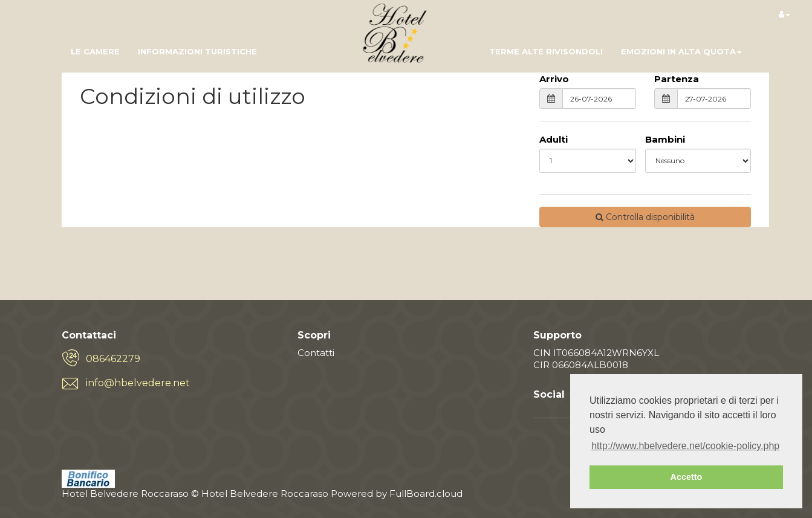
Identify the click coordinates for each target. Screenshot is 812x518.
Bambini (665, 139)
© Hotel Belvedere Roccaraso (260, 494)
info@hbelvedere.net (138, 383)
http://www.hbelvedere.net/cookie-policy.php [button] (685, 446)
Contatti (316, 353)
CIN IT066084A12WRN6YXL (596, 353)
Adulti (554, 139)
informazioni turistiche (197, 51)
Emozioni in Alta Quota (681, 51)
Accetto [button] (687, 477)
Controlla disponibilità (645, 217)
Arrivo (554, 79)
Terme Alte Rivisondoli (546, 51)
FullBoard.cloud (426, 494)
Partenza (677, 79)
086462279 (113, 359)
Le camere (95, 51)
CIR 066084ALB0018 (581, 365)
